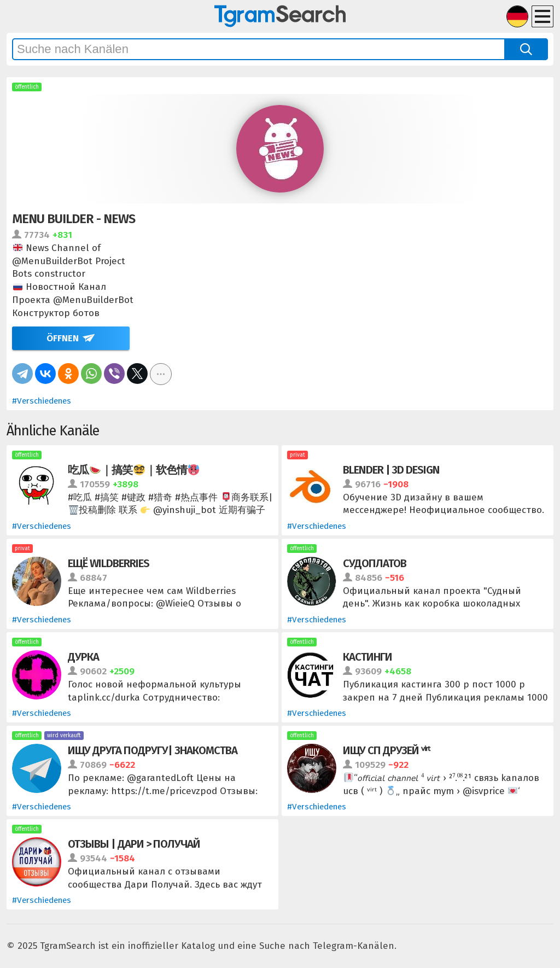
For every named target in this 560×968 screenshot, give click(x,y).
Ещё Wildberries (109, 563)
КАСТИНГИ (367, 657)
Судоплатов (375, 563)
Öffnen (63, 338)
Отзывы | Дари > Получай (134, 844)
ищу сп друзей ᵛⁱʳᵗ (386, 750)
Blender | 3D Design (391, 470)
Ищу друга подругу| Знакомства (153, 750)
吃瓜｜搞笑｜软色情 (133, 470)
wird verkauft (64, 735)
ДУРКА (83, 657)
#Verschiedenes (42, 401)
